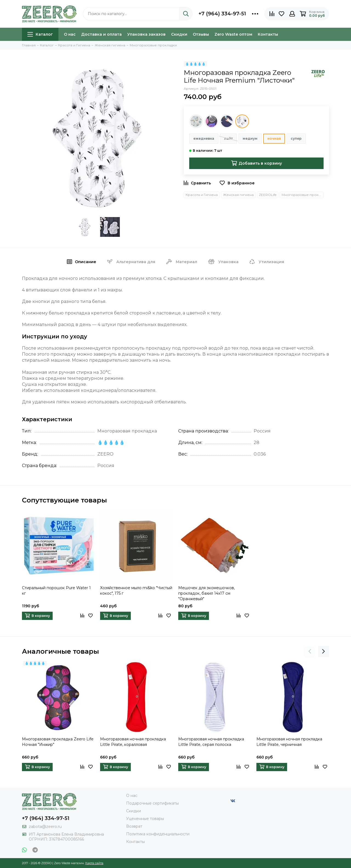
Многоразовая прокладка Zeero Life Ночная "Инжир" (58, 742)
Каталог (40, 34)
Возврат (134, 826)
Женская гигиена (238, 195)
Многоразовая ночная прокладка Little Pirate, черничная (289, 742)
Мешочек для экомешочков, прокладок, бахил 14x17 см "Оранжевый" (206, 593)
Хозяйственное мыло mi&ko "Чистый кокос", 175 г (136, 591)
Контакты (268, 34)
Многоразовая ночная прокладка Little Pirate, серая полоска (211, 742)
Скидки (179, 34)
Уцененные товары (145, 819)
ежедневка (204, 138)
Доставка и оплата (101, 34)
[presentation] (310, 651)
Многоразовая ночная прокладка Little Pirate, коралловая (133, 742)
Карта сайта (94, 863)
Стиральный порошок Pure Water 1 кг (56, 591)
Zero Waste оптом (233, 34)
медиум (250, 138)
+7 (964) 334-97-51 (222, 14)
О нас (70, 34)
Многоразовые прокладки (303, 195)
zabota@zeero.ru (45, 827)
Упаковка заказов (146, 34)
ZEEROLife (268, 195)
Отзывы (201, 34)
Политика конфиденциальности (158, 834)
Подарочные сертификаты (152, 803)
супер (296, 138)
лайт (228, 138)
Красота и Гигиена (202, 195)
